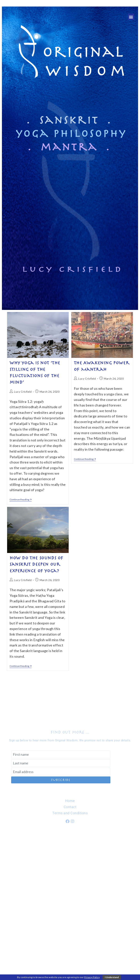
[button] (131, 17)
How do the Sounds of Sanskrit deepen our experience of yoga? (36, 564)
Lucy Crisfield (23, 392)
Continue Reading (21, 500)
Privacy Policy (92, 977)
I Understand (112, 977)
